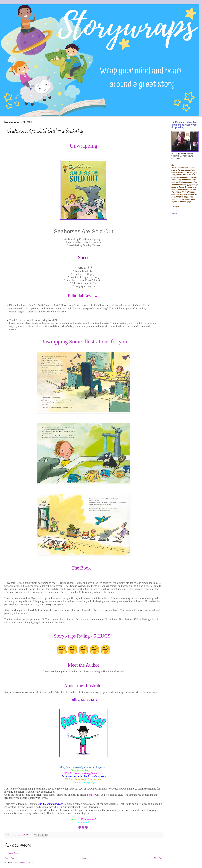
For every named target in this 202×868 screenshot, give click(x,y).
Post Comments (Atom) (24, 862)
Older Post (158, 858)
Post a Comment (14, 853)
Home (84, 858)
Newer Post (10, 858)
